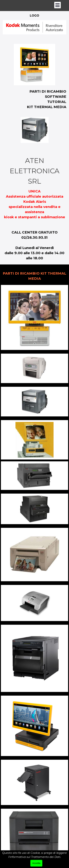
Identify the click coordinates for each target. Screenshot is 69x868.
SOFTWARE (56, 97)
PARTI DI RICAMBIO (48, 91)
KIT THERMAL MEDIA (47, 107)
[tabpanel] (34, 30)
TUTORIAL (57, 102)
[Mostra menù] (57, 5)
